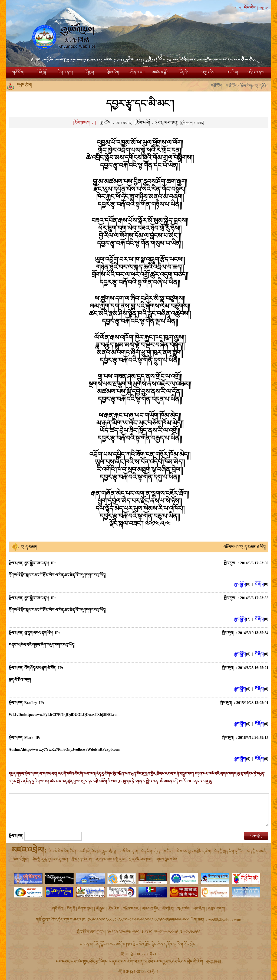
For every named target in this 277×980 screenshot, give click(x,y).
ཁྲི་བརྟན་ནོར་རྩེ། (82, 859)
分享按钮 (214, 962)
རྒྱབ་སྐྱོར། (240, 584)
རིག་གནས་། (65, 72)
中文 (239, 8)
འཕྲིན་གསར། (137, 72)
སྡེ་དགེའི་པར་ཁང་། (141, 859)
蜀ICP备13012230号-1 (138, 954)
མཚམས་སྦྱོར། (161, 72)
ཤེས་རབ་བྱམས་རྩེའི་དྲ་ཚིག (194, 851)
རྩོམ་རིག (113, 72)
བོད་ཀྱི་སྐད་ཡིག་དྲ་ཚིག (229, 851)
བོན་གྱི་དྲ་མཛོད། (257, 851)
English (263, 8)
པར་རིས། (232, 72)
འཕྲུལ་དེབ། (208, 72)
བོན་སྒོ (42, 72)
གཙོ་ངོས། (18, 72)
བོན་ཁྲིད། (184, 72)
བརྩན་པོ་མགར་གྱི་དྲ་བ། (111, 859)
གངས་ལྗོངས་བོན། (167, 859)
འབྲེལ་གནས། (256, 72)
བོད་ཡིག (250, 7)
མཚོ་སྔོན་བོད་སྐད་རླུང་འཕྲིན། (98, 851)
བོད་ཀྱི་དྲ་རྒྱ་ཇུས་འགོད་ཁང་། (50, 859)
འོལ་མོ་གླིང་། (21, 859)
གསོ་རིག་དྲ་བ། (129, 851)
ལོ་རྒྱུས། (89, 72)
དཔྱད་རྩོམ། (262, 86)
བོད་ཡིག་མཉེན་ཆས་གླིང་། (157, 851)
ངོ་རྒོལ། (260, 584)
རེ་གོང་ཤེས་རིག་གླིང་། (63, 851)
